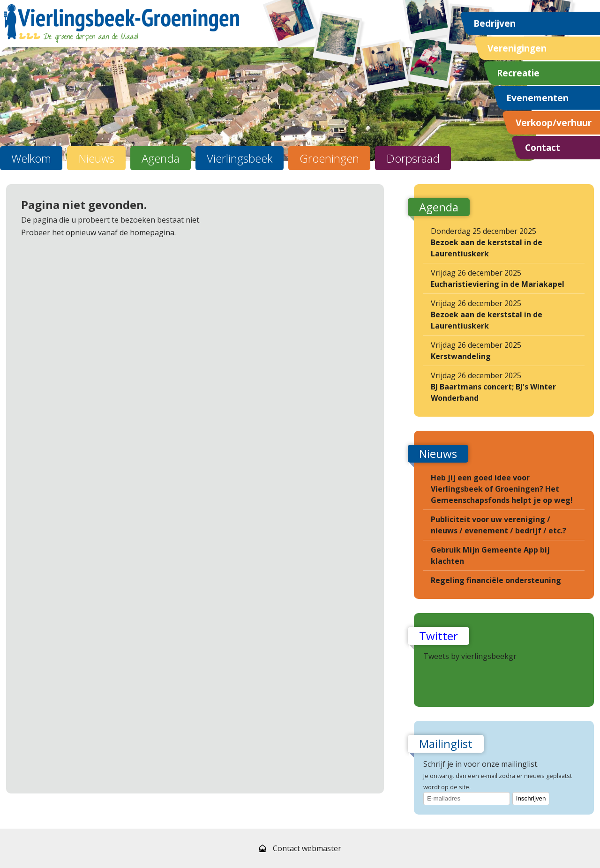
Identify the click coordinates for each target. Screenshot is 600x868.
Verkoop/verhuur (554, 123)
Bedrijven (495, 23)
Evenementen (537, 98)
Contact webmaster (307, 848)
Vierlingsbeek (240, 158)
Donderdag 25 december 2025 (487, 242)
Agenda (161, 158)
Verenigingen (517, 48)
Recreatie (518, 73)
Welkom (31, 158)
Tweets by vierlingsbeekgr (470, 656)
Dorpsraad (413, 158)
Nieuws (96, 158)
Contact (543, 147)
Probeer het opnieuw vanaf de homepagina (98, 232)
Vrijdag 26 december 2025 (498, 278)
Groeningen (329, 158)
